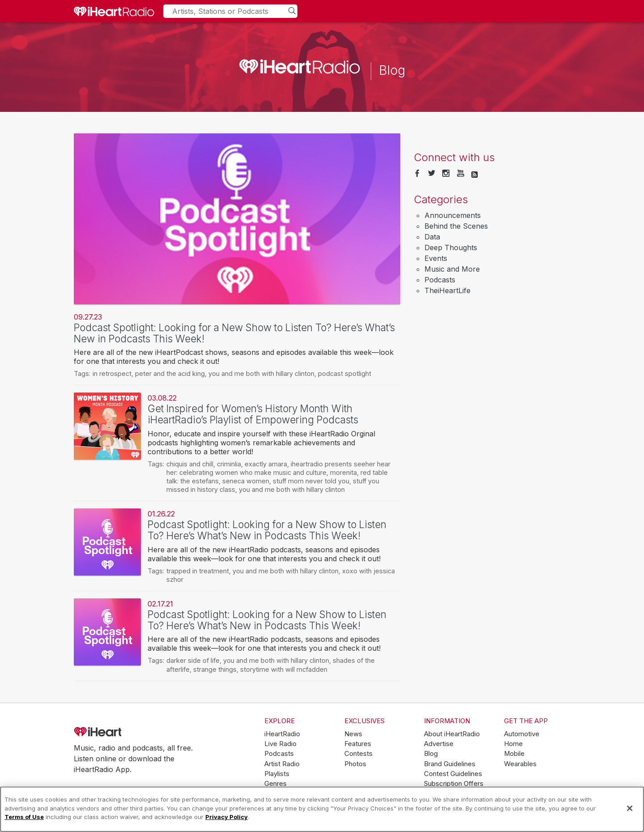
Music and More (452, 269)
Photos (355, 764)
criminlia (229, 464)
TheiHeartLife (447, 290)
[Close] (630, 808)
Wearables (520, 764)
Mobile (514, 754)
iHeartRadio (123, 732)
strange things (215, 669)
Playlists (277, 774)
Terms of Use (24, 817)
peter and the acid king (170, 373)
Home (513, 744)
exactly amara (266, 464)
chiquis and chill (190, 464)
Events (436, 258)
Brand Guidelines (450, 764)
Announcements (453, 215)
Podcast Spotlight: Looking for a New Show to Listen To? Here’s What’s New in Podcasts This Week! (234, 333)
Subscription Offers (454, 784)
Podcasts (440, 280)
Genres (275, 784)
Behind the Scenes (456, 226)
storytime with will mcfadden (284, 669)
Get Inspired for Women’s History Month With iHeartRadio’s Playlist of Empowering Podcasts (253, 414)
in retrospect (112, 373)
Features (358, 744)
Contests (358, 754)
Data (432, 237)
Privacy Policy (227, 817)
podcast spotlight (345, 373)
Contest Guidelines (453, 774)
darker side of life (193, 660)
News (353, 734)
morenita (343, 472)
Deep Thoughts (451, 247)
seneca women (246, 481)
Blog (431, 754)
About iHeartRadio (452, 734)
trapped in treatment (198, 571)
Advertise (439, 744)
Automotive (522, 734)
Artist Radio (282, 764)
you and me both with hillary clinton (261, 373)
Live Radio (280, 744)
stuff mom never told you (311, 481)
